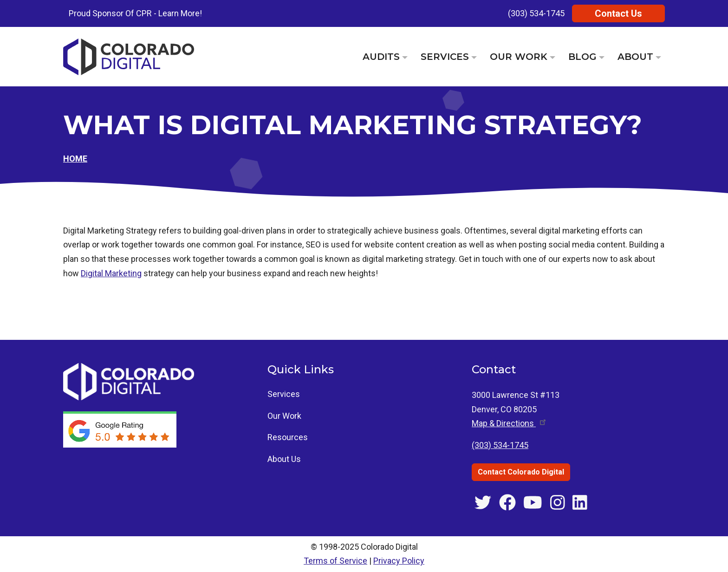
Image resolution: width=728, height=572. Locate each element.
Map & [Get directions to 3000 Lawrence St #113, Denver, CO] (510, 423)
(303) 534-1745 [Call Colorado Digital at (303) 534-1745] (500, 445)
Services (445, 57)
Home (75, 159)
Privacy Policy (399, 561)
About (635, 57)
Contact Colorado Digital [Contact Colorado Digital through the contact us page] (521, 472)
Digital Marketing (111, 273)
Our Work (519, 57)
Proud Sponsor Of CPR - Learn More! (135, 13)
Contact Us (618, 13)
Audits (381, 57)
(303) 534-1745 (536, 13)
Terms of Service (335, 561)
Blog (582, 57)
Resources (288, 437)
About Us (284, 459)
